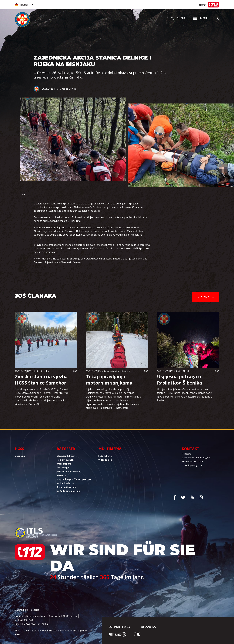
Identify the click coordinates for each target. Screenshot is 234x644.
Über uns (20, 456)
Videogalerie (105, 460)
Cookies (35, 610)
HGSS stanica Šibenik (179, 371)
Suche (178, 18)
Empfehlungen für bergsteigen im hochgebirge (74, 481)
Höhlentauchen (65, 460)
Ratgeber (66, 449)
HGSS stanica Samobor (38, 371)
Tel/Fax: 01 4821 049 (192, 461)
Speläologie (63, 468)
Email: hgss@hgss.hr (192, 465)
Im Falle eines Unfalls (69, 491)
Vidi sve (206, 297)
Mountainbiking (66, 456)
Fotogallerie (105, 456)
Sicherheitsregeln (67, 487)
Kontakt (190, 449)
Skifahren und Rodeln (69, 471)
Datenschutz (21, 610)
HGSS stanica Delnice (66, 89)
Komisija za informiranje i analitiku (115, 371)
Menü (201, 18)
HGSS (19, 449)
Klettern (61, 475)
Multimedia (110, 449)
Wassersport (64, 464)
